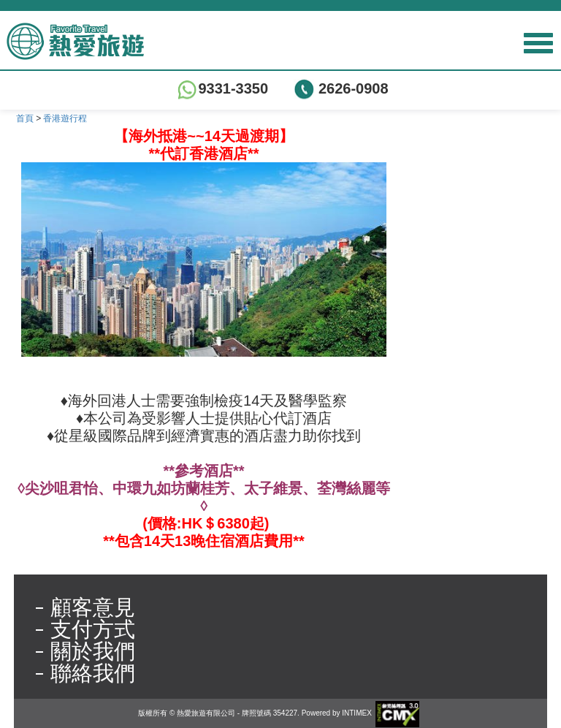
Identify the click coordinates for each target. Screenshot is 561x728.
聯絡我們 (93, 673)
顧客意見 (93, 607)
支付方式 (93, 629)
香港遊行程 (65, 118)
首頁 (25, 118)
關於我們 (93, 651)
